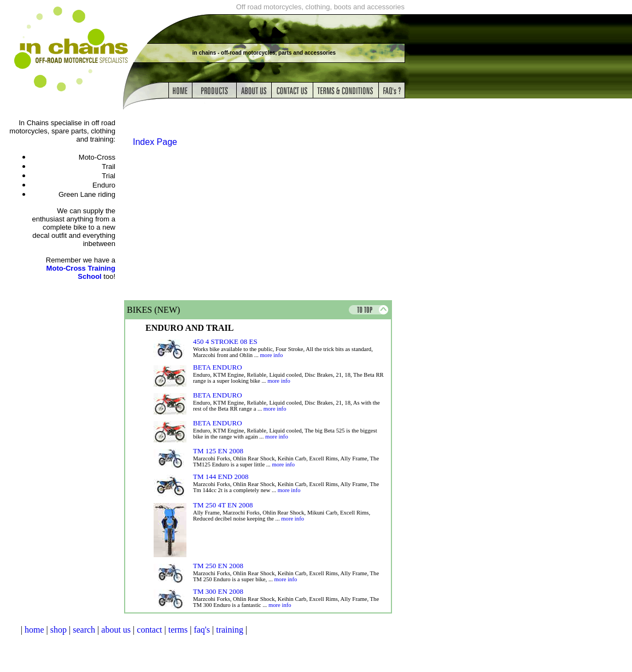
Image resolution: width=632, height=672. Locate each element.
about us (116, 630)
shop (58, 630)
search (84, 630)
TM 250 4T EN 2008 (223, 505)
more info (272, 355)
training (230, 630)
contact (149, 630)
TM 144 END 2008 (221, 477)
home (34, 630)
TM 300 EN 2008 (218, 591)
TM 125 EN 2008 (218, 451)
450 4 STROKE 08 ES (225, 341)
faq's (202, 630)
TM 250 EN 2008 (218, 566)
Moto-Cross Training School (81, 272)
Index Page (155, 142)
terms (178, 630)
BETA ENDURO (218, 367)
